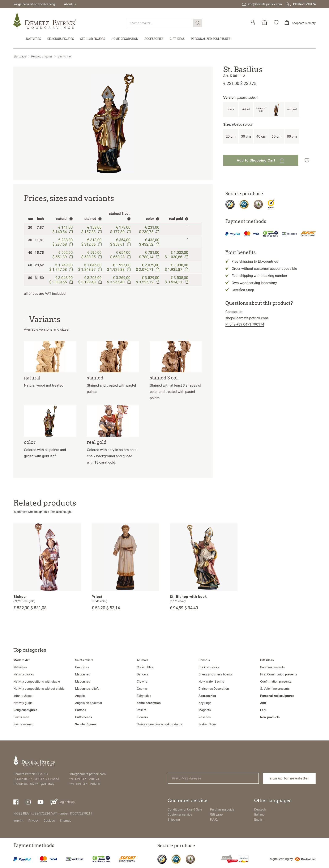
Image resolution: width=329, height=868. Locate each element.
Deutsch (260, 809)
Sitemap (66, 821)
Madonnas (83, 674)
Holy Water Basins (211, 682)
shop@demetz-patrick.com (247, 318)
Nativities (33, 39)
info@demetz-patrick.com (87, 774)
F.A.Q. (214, 820)
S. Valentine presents (275, 689)
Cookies (49, 821)
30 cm (246, 136)
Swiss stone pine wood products (159, 724)
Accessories (154, 39)
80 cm (292, 136)
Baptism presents (272, 667)
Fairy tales (144, 696)
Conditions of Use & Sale (185, 809)
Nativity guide (23, 703)
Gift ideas (177, 39)
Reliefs (142, 710)
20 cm (230, 136)
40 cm (261, 136)
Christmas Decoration (214, 689)
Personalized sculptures (211, 39)
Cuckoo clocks (209, 667)
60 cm (276, 136)
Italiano (259, 815)
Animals (142, 660)
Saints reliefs (84, 660)
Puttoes (81, 710)
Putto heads (84, 717)
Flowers (142, 717)
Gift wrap (216, 815)
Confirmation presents (276, 682)
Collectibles (145, 667)
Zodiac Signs (208, 724)
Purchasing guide (222, 809)
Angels (80, 696)
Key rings (205, 703)
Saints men (65, 56)
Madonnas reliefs (87, 689)
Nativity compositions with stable (37, 682)
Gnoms (142, 689)
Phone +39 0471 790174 (245, 324)
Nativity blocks (24, 674)
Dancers (143, 674)
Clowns (142, 682)
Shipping (174, 820)
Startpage (20, 56)
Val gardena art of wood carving (34, 4)
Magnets (205, 710)
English (259, 820)
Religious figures (61, 39)
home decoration (125, 39)
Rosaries (205, 717)
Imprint (18, 821)
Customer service (180, 815)
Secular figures (93, 39)
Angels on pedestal (88, 703)
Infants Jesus (23, 696)
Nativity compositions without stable (39, 689)
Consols (204, 660)
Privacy (33, 821)
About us (70, 4)
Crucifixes (82, 667)
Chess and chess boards (216, 674)
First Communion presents (279, 674)
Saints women (23, 724)
